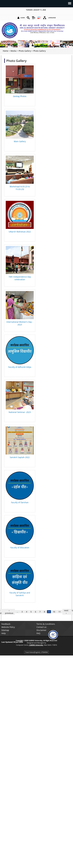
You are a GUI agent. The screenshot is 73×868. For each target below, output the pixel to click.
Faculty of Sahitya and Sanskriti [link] (20, 594)
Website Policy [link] (8, 627)
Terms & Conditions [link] (46, 624)
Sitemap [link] (5, 630)
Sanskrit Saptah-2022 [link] (20, 457)
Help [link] (4, 633)
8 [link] (44, 612)
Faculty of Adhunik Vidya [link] (20, 367)
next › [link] (66, 612)
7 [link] (40, 612)
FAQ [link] (38, 633)
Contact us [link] (41, 627)
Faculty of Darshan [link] (20, 502)
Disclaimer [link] (41, 630)
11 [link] (60, 612)
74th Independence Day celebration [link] (20, 278)
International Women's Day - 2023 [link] (20, 323)
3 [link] (22, 612)
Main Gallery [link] (20, 141)
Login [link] (23, 18)
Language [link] (52, 18)
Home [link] (6, 51)
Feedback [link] (6, 624)
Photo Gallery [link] (25, 51)
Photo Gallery (16, 61)
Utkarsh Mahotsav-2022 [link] (20, 232)
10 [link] (54, 612)
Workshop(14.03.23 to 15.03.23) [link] (20, 188)
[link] (28, 18)
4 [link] (27, 612)
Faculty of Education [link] (20, 548)
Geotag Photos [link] (20, 96)
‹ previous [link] (9, 612)
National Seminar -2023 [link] (20, 412)
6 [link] (36, 612)
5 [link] (31, 612)
